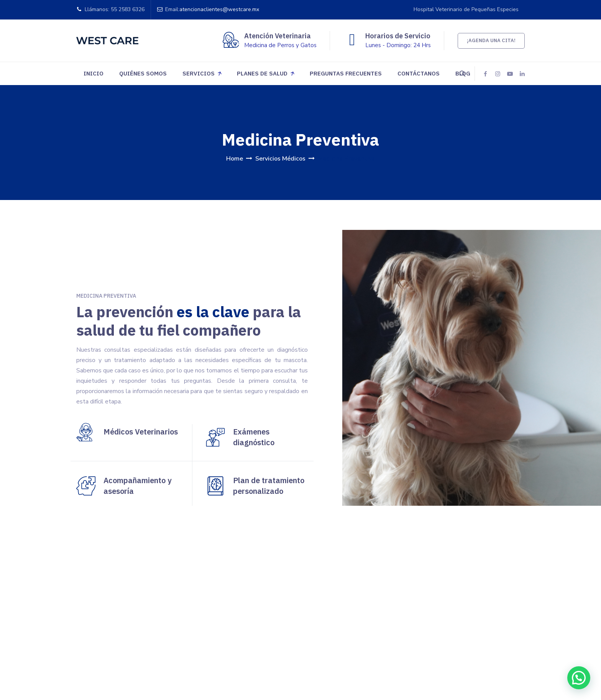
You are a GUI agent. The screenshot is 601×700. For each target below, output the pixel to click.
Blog (463, 73)
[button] (580, 680)
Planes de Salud (262, 73)
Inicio (94, 73)
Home (235, 159)
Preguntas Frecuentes (346, 73)
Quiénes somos (143, 73)
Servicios (199, 73)
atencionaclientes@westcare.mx (219, 9)
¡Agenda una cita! (491, 40)
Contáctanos (419, 73)
